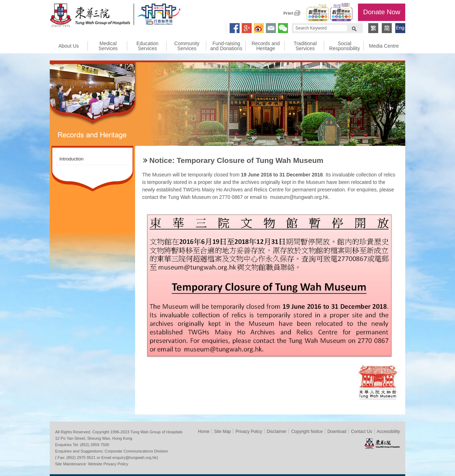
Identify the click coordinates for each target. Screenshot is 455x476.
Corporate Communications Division (136, 451)
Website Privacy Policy (108, 464)
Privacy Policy (249, 432)
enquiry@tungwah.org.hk (135, 458)
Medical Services (108, 46)
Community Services (187, 46)
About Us (69, 46)
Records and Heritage (266, 46)
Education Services (148, 46)
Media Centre (384, 46)
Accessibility (388, 432)
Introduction (71, 159)
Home (204, 432)
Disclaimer (277, 432)
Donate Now (382, 12)
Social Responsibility (344, 46)
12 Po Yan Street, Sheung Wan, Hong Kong (94, 438)
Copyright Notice (307, 432)
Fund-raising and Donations (226, 46)
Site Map (222, 432)
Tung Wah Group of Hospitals (90, 16)
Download (337, 432)
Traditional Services (305, 46)
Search (354, 28)
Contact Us (361, 432)
